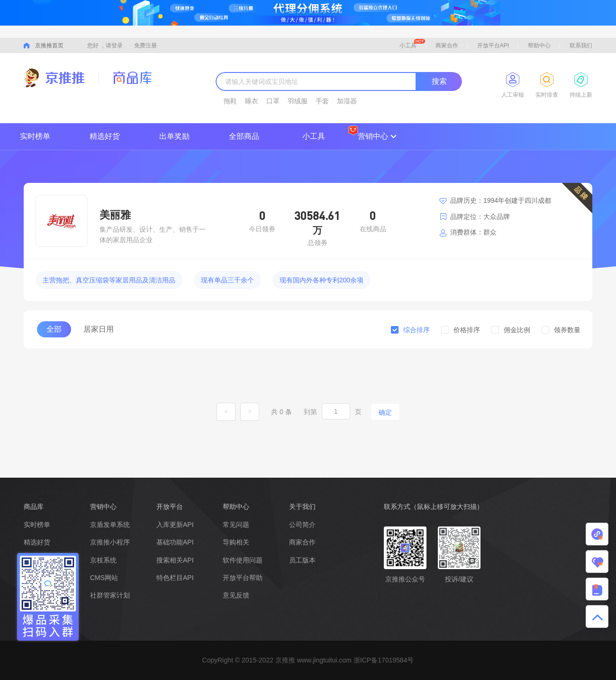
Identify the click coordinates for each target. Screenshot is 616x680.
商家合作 (447, 45)
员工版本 (302, 560)
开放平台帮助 (243, 578)
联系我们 (581, 45)
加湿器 (347, 101)
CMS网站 (104, 578)
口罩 (273, 101)
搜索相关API (175, 560)
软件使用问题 (243, 560)
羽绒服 (298, 101)
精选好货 (105, 136)
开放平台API (493, 45)
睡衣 (252, 101)
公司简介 (302, 525)
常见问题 (236, 525)
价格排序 (467, 330)
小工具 (412, 44)
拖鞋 (230, 101)
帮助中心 (539, 45)
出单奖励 (174, 136)
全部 (54, 329)
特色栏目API (175, 578)
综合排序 (417, 330)
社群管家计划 (110, 595)
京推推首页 (49, 45)
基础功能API (175, 542)
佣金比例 (517, 330)
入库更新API (175, 525)
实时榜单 (35, 136)
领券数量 (567, 330)
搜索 (439, 81)
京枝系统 (103, 560)
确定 (385, 412)
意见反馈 (236, 595)
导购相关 (236, 542)
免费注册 (145, 45)
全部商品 (244, 136)
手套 (322, 101)
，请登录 (111, 45)
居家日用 (99, 329)
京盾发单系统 (110, 525)
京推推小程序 (110, 542)
